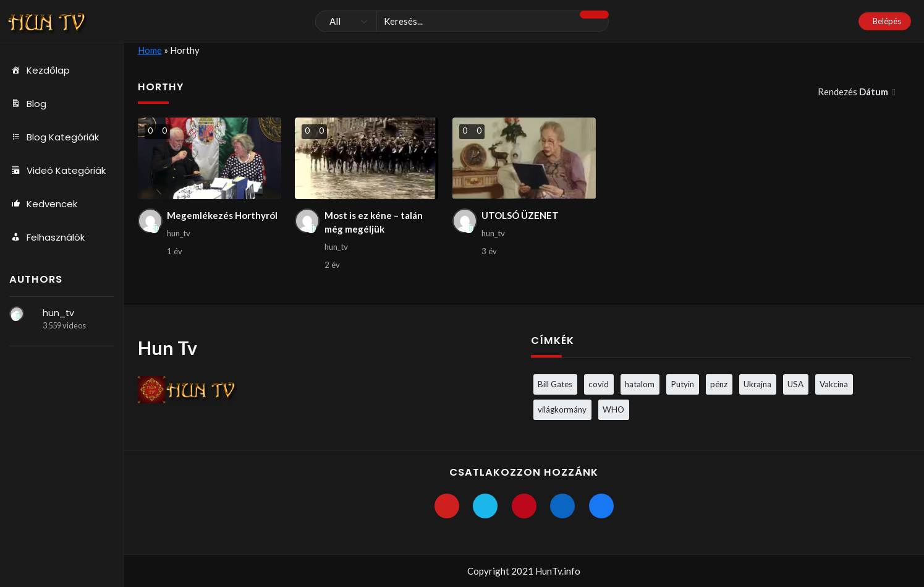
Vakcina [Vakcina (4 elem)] (834, 384)
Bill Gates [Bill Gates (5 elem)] (555, 384)
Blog (28, 104)
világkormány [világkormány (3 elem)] (562, 409)
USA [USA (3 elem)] (795, 384)
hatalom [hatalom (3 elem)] (640, 384)
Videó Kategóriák (57, 171)
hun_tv (58, 313)
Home (150, 50)
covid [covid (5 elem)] (599, 384)
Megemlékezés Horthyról (222, 215)
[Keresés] (462, 22)
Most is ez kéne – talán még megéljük (374, 222)
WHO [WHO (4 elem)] (613, 409)
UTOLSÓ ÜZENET (520, 215)
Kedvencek (43, 204)
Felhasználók (47, 238)
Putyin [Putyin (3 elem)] (682, 384)
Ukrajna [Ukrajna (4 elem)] (757, 384)
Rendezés (854, 92)
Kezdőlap (40, 71)
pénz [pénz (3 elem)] (719, 384)
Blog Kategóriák (54, 137)
